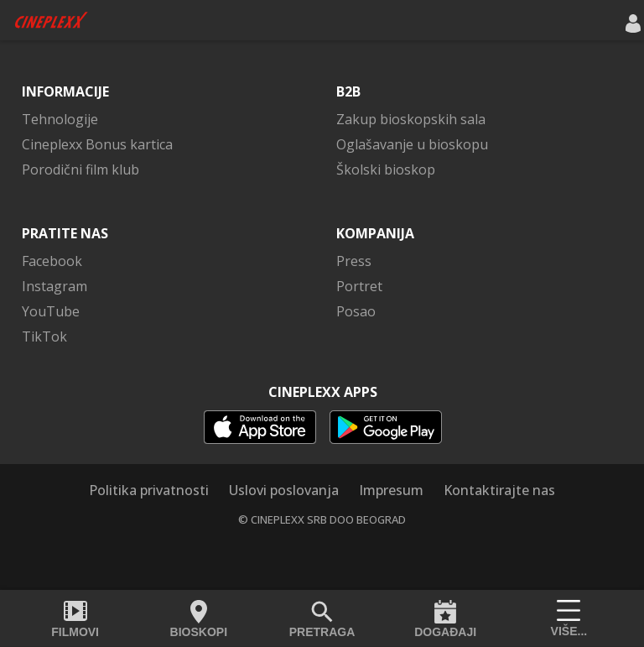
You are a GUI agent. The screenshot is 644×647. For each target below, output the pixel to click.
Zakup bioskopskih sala (411, 119)
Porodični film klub (80, 170)
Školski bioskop (386, 170)
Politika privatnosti (149, 490)
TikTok (44, 337)
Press (354, 261)
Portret (359, 286)
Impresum (391, 490)
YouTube (51, 311)
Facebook (52, 261)
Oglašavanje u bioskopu (412, 144)
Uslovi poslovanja (284, 490)
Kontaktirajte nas (499, 490)
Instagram (55, 286)
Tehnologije (60, 119)
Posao (356, 311)
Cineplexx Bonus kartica (97, 144)
